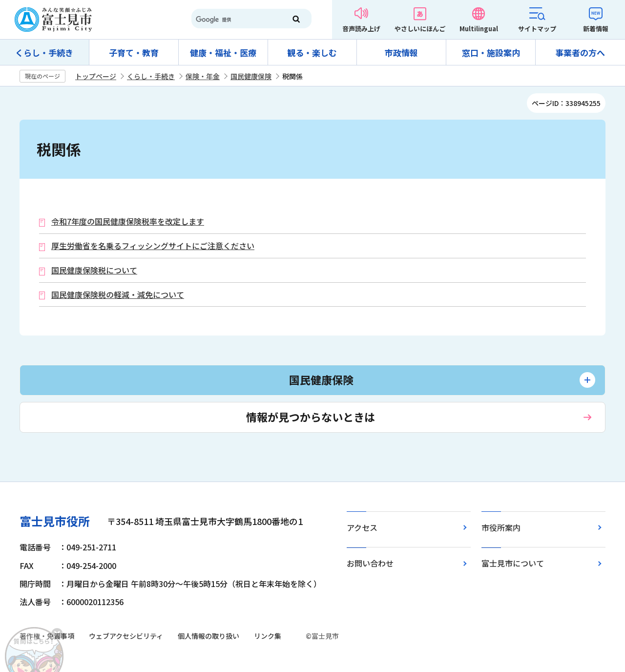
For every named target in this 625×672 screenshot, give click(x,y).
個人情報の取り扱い (208, 636)
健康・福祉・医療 (223, 52)
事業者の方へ (580, 52)
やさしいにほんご (420, 29)
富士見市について (513, 563)
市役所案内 (501, 527)
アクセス (362, 527)
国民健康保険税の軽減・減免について (118, 295)
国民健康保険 (251, 76)
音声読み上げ (361, 29)
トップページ (96, 76)
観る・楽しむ (312, 52)
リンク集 (268, 636)
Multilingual (479, 29)
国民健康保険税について (94, 270)
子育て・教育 (134, 52)
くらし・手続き (44, 52)
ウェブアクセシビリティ (126, 636)
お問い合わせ (370, 563)
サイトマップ (537, 29)
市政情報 (401, 52)
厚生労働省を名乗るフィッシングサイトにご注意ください (153, 246)
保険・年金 (203, 76)
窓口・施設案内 (491, 52)
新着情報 (596, 29)
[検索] (234, 20)
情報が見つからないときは (311, 417)
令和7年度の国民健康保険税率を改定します (128, 221)
